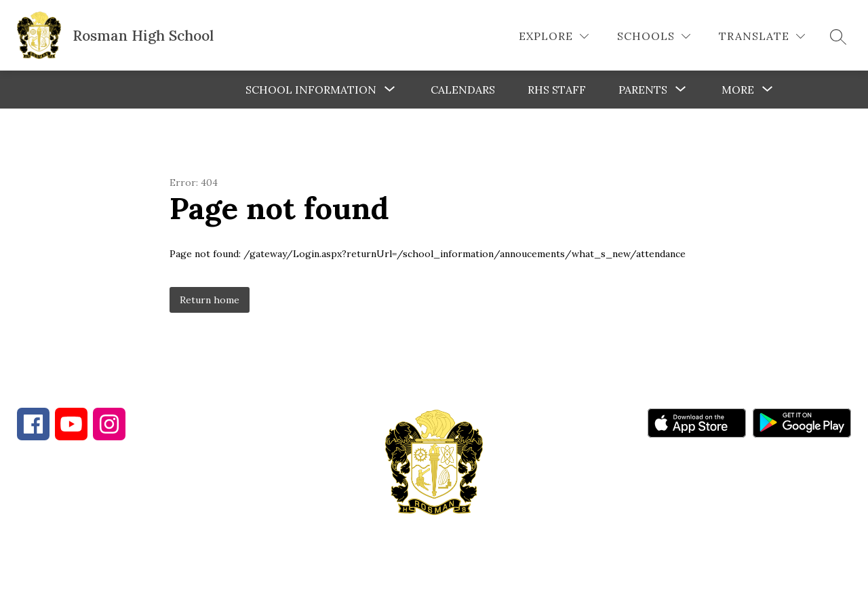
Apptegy (463, 575)
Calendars (463, 90)
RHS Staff (557, 90)
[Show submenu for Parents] (643, 90)
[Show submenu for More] (738, 90)
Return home (210, 300)
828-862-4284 (137, 522)
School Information (311, 90)
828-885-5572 (257, 522)
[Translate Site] (762, 36)
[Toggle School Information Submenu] (390, 90)
